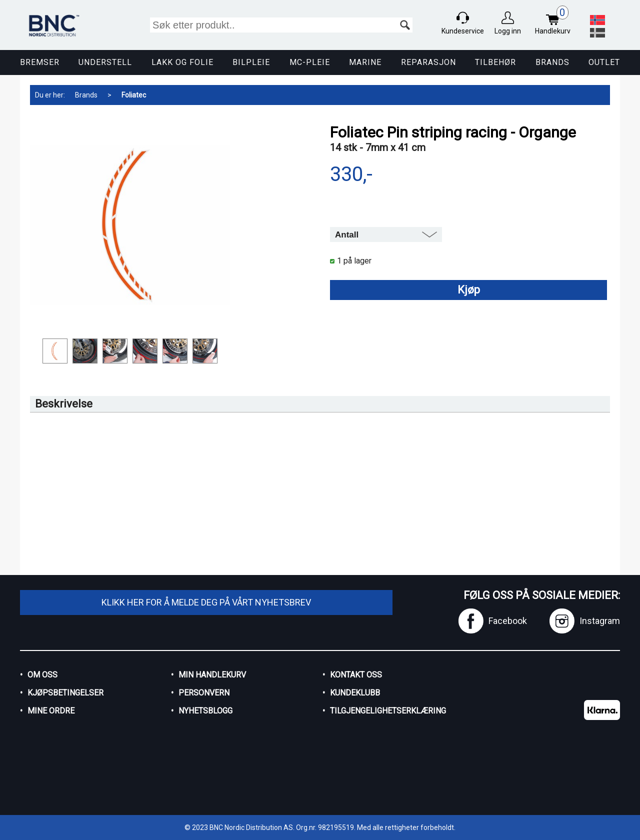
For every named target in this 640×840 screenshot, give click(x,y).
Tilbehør (495, 62)
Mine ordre (51, 711)
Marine (365, 62)
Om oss (42, 675)
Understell (105, 62)
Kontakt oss (356, 675)
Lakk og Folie (182, 62)
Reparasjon (428, 62)
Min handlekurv (212, 675)
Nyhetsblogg (205, 711)
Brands (552, 62)
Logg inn (508, 31)
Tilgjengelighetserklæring (388, 711)
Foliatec (134, 95)
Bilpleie (251, 62)
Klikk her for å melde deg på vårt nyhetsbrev (206, 602)
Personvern (204, 693)
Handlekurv (555, 21)
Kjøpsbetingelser (65, 693)
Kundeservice (463, 31)
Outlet (604, 62)
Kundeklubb (355, 693)
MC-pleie (310, 62)
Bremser (40, 62)
